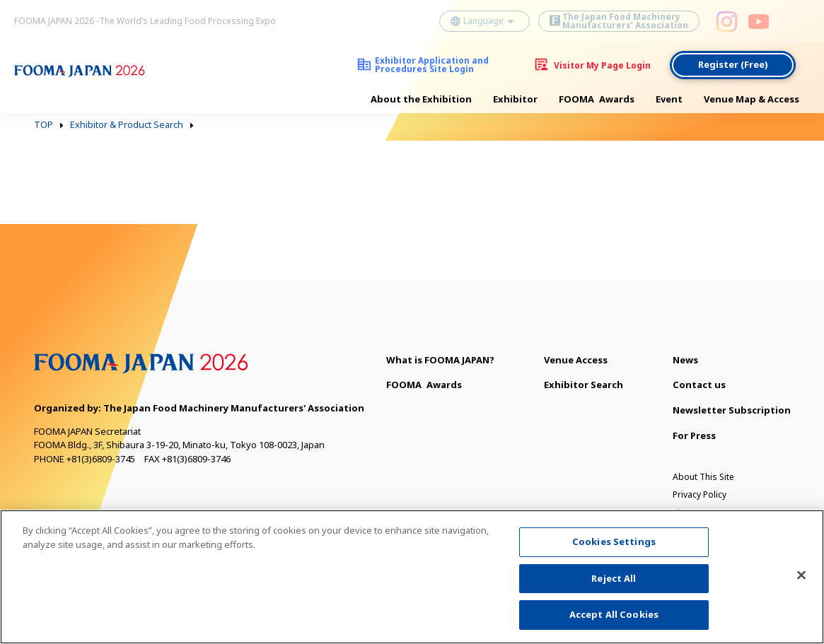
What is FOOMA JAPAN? (440, 360)
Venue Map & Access (752, 99)
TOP (43, 125)
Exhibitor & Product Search (127, 125)
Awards (597, 99)
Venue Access (576, 360)
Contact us (699, 385)
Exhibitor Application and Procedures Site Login (432, 65)
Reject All (614, 585)
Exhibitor (515, 99)
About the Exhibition (421, 99)
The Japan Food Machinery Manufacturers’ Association (625, 21)
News (685, 360)
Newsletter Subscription (732, 410)
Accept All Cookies (614, 622)
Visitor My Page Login (602, 65)
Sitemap (689, 513)
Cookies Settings (614, 549)
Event (669, 99)
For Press (694, 435)
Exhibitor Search (584, 385)
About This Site (703, 477)
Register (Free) (733, 64)
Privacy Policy (700, 494)
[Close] (801, 582)
